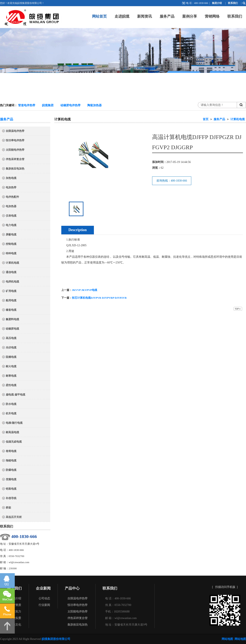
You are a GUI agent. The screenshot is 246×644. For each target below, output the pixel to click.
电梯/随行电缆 (12, 423)
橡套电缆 (9, 310)
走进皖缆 (122, 16)
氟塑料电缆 (10, 320)
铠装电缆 (9, 489)
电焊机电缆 (10, 282)
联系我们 (233, 3)
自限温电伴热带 (13, 131)
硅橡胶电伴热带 (71, 105)
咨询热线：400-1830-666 (172, 181)
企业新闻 (43, 588)
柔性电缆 (9, 386)
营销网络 (212, 16)
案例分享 (190, 16)
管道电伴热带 (27, 105)
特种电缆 (9, 254)
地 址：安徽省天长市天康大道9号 (126, 625)
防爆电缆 (9, 470)
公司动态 (44, 598)
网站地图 (227, 639)
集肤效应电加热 (13, 169)
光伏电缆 (9, 348)
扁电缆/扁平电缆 (13, 395)
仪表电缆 (9, 216)
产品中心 (72, 588)
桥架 (6, 508)
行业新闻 (44, 605)
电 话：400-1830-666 (118, 598)
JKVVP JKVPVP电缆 (85, 290)
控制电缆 (9, 244)
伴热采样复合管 (13, 160)
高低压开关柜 (12, 517)
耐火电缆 (9, 367)
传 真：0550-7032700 (118, 605)
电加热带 (9, 188)
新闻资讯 (145, 16)
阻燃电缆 (9, 357)
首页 (206, 119)
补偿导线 (9, 499)
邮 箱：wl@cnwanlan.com (121, 618)
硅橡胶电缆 (10, 329)
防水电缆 (9, 404)
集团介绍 (217, 3)
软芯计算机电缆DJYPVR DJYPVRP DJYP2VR (99, 298)
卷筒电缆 (9, 451)
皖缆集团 (48, 105)
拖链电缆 (9, 461)
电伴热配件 (10, 197)
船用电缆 (9, 301)
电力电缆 (9, 225)
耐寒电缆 (9, 376)
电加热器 (9, 207)
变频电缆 (9, 480)
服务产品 (167, 16)
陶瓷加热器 (95, 105)
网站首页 (99, 16)
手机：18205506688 (117, 612)
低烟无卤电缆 (12, 442)
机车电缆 (9, 414)
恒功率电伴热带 (13, 141)
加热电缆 (9, 178)
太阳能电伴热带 (13, 150)
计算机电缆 (10, 263)
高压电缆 (9, 338)
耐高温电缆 (10, 433)
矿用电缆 (9, 291)
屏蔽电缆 (9, 235)
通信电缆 (9, 273)
